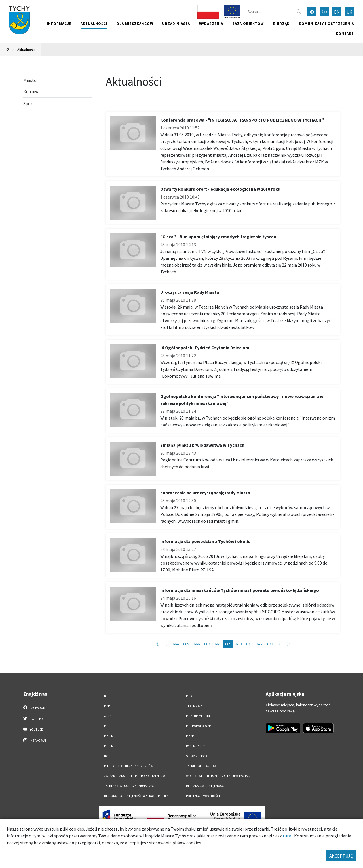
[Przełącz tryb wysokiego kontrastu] (312, 12)
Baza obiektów (248, 24)
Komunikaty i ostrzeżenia (326, 24)
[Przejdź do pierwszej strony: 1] (158, 644)
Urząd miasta (176, 24)
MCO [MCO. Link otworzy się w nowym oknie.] (107, 726)
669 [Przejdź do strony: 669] (228, 644)
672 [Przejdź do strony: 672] (260, 644)
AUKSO (109, 716)
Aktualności (94, 24)
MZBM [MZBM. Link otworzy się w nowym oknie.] (190, 736)
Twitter (33, 718)
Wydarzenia (211, 24)
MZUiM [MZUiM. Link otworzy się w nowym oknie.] (109, 736)
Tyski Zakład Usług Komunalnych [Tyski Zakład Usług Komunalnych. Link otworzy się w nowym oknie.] (130, 786)
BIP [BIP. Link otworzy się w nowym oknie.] (106, 696)
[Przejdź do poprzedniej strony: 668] (166, 644)
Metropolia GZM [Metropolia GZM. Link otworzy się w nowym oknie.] (199, 726)
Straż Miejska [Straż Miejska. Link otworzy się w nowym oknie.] (197, 756)
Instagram (35, 740)
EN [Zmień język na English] (337, 12)
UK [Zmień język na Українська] (349, 12)
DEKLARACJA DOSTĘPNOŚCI (205, 786)
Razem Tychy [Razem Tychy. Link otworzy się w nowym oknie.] (195, 746)
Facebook (34, 707)
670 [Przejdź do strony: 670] (239, 644)
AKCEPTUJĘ (341, 856)
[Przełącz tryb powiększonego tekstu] (324, 12)
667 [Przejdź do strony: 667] (207, 644)
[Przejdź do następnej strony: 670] (280, 644)
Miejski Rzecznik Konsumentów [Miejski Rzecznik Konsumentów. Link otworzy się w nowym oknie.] (129, 766)
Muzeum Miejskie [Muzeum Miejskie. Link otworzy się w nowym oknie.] (199, 716)
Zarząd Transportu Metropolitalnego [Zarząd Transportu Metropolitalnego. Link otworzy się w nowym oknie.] (135, 776)
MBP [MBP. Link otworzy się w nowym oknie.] (107, 706)
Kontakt (345, 33)
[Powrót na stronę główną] (7, 50)
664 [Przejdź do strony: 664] (176, 644)
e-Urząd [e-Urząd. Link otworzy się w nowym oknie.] (281, 24)
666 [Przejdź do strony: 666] (197, 644)
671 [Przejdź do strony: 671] (249, 644)
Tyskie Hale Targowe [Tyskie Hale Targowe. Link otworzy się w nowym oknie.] (202, 766)
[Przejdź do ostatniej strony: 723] (288, 644)
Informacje (59, 24)
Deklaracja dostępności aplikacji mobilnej (138, 796)
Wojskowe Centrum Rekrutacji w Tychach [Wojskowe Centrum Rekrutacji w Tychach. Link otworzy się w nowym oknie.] (219, 776)
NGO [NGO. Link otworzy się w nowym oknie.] (107, 756)
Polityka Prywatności (203, 796)
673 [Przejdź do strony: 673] (270, 644)
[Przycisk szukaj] (299, 12)
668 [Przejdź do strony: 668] (218, 644)
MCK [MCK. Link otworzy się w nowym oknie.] (189, 696)
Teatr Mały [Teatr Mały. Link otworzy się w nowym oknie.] (194, 706)
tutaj (288, 836)
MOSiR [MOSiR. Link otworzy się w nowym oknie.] (108, 746)
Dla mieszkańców (135, 24)
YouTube (33, 729)
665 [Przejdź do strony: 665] (186, 644)
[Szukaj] (275, 12)
